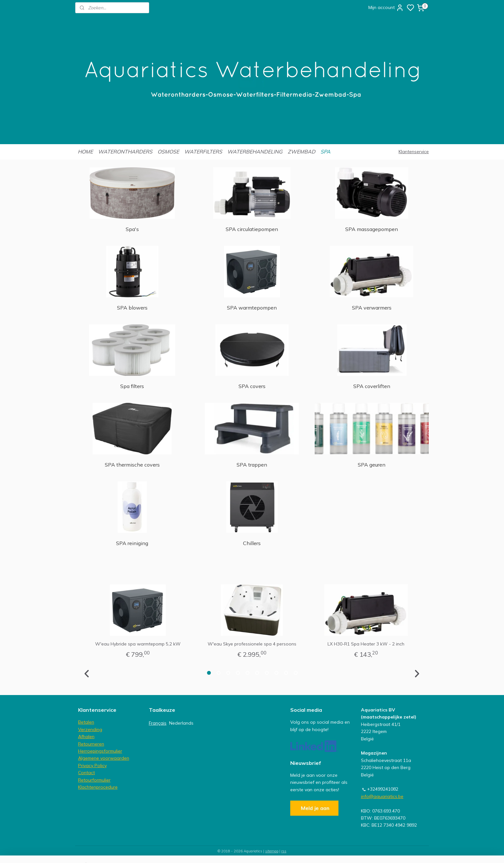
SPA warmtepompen (252, 308)
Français (158, 723)
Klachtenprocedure (98, 787)
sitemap (272, 851)
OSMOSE (168, 152)
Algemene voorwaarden (104, 758)
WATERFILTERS (203, 152)
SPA (325, 152)
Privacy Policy (92, 766)
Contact (86, 773)
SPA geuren (372, 465)
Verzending (90, 729)
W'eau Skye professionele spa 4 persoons (252, 644)
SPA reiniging (132, 543)
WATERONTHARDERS (125, 152)
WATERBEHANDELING (255, 152)
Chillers (252, 543)
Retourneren (91, 744)
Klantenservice (414, 152)
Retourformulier (94, 780)
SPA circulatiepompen (252, 229)
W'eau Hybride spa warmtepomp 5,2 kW (138, 644)
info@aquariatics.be (382, 796)
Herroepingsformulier (100, 751)
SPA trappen (252, 465)
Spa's (132, 229)
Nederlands (181, 723)
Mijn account (386, 8)
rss (284, 851)
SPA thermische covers (132, 465)
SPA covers (252, 386)
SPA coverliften (372, 386)
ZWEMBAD (301, 152)
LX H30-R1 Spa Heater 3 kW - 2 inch (366, 644)
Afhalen (86, 737)
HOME (85, 152)
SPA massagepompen (372, 229)
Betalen (86, 722)
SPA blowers (132, 308)
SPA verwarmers (372, 308)
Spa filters (132, 386)
